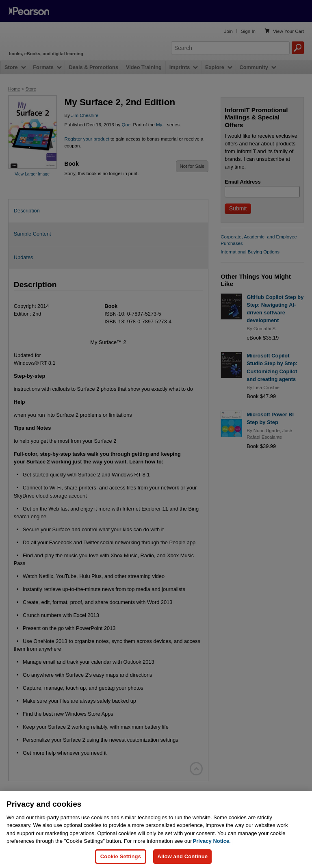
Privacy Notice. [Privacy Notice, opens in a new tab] (212, 856)
